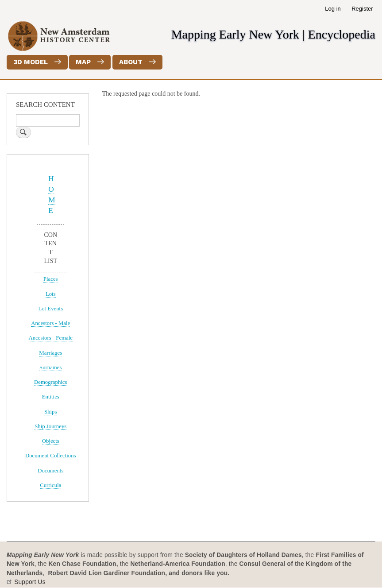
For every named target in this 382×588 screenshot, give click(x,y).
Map (83, 62)
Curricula (50, 485)
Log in (333, 9)
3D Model (31, 62)
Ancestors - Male (50, 323)
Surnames (50, 367)
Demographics (51, 382)
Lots (51, 294)
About (131, 62)
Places (51, 279)
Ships (50, 412)
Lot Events (50, 309)
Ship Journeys (50, 426)
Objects (51, 441)
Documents (50, 471)
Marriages (50, 353)
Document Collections (51, 456)
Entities (51, 397)
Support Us (30, 582)
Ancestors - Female (51, 338)
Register (362, 9)
